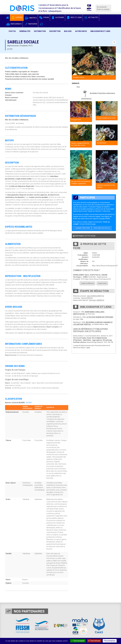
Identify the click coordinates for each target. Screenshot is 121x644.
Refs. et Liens (74, 17)
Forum (44, 17)
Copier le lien (102, 283)
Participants (14, 24)
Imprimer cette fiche (84, 236)
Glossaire (57, 17)
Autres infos (81, 31)
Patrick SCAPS (86, 298)
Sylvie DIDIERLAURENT (94, 296)
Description (55, 31)
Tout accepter (78, 641)
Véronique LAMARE (96, 300)
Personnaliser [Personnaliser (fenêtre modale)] (110, 641)
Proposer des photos (102, 228)
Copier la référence (87, 283)
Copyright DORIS (104, 219)
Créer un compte (103, 9)
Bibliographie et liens (100, 31)
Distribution (40, 31)
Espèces (17, 17)
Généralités (25, 31)
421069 (29, 403)
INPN (88, 348)
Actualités (91, 17)
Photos (12, 31)
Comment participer (82, 228)
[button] (41, 24)
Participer (30, 24)
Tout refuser (94, 641)
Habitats (31, 18)
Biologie (68, 31)
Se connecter (102, 7)
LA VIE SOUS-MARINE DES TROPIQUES (100, 317)
